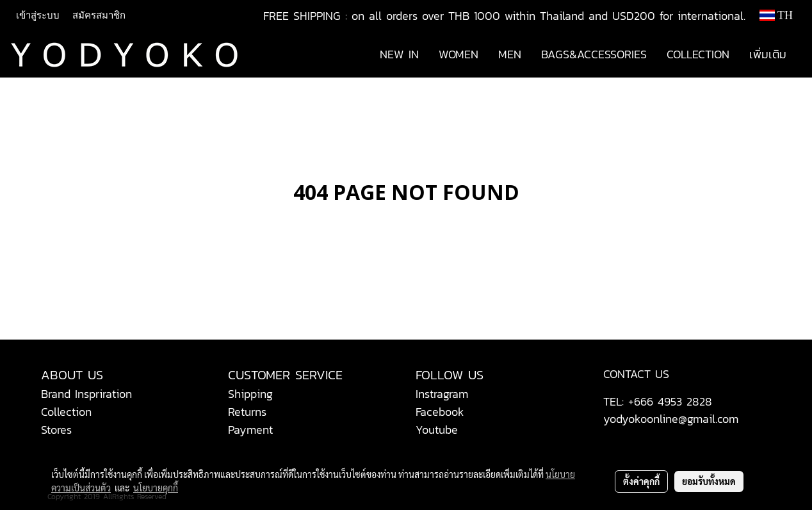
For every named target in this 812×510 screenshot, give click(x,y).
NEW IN (399, 54)
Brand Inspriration (86, 394)
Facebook (440, 412)
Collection (66, 412)
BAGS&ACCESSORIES (594, 54)
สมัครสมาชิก (99, 15)
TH (776, 15)
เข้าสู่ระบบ (38, 15)
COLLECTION (698, 54)
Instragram (442, 394)
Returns (247, 412)
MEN (510, 54)
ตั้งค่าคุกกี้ (641, 481)
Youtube (437, 430)
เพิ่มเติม (768, 54)
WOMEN (459, 54)
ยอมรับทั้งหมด (709, 481)
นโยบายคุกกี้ (156, 488)
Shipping (250, 394)
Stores (56, 430)
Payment (250, 430)
